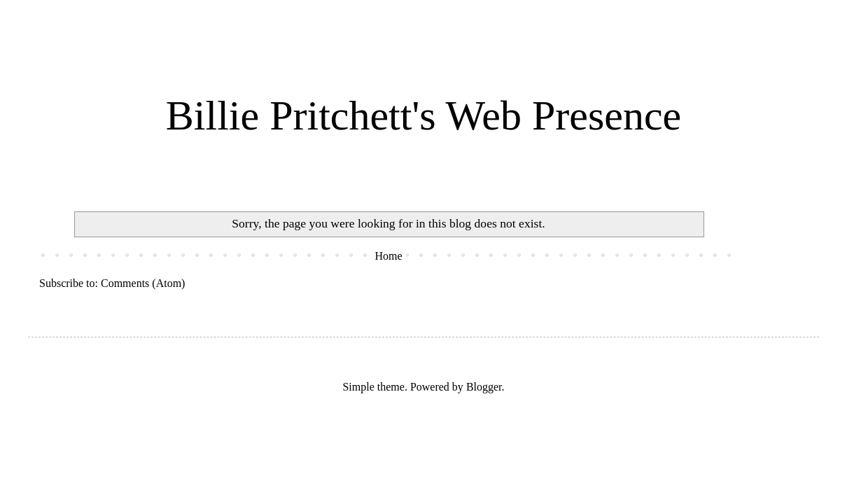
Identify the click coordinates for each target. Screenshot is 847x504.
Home (388, 256)
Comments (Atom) (143, 283)
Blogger (484, 387)
